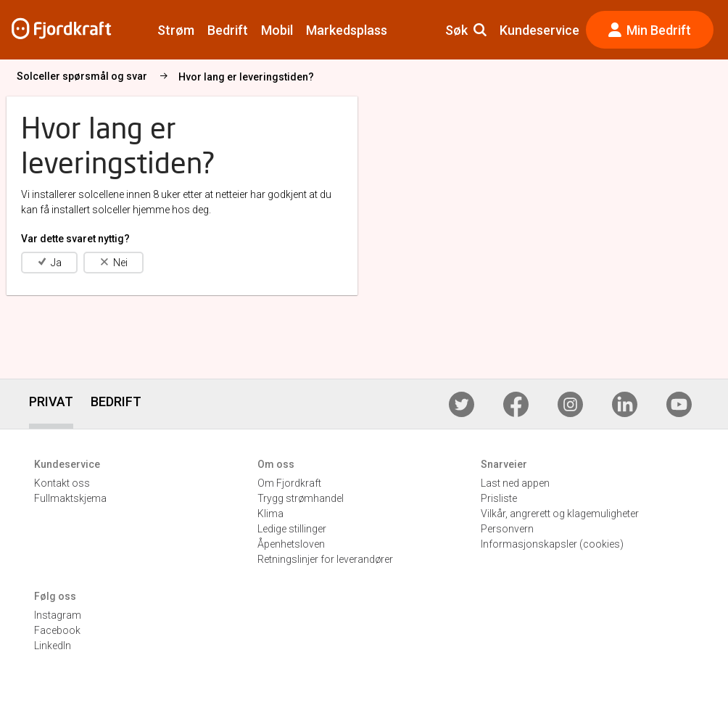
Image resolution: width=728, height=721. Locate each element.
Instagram (58, 615)
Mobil (277, 30)
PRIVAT (51, 401)
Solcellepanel (49, 76)
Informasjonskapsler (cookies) (552, 544)
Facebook (57, 630)
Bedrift (228, 30)
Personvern (507, 529)
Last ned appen (515, 483)
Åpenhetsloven (291, 544)
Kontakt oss (62, 483)
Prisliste (499, 498)
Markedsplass (347, 30)
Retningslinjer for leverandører (325, 559)
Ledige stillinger (292, 529)
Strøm (176, 30)
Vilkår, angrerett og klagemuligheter (560, 514)
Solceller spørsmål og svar (178, 76)
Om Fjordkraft (289, 483)
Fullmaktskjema (70, 498)
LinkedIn (53, 646)
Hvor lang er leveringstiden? (342, 77)
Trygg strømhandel (301, 498)
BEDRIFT (116, 401)
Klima (270, 514)
